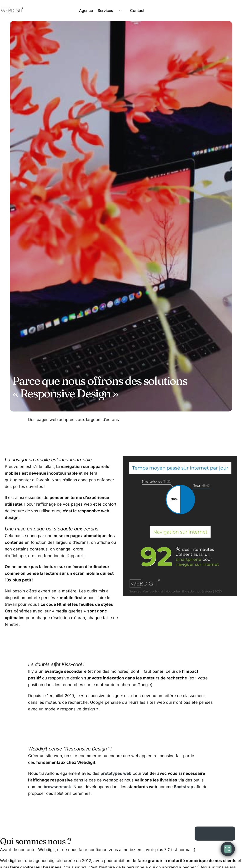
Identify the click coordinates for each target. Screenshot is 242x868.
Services (111, 10)
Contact (137, 10)
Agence (86, 10)
